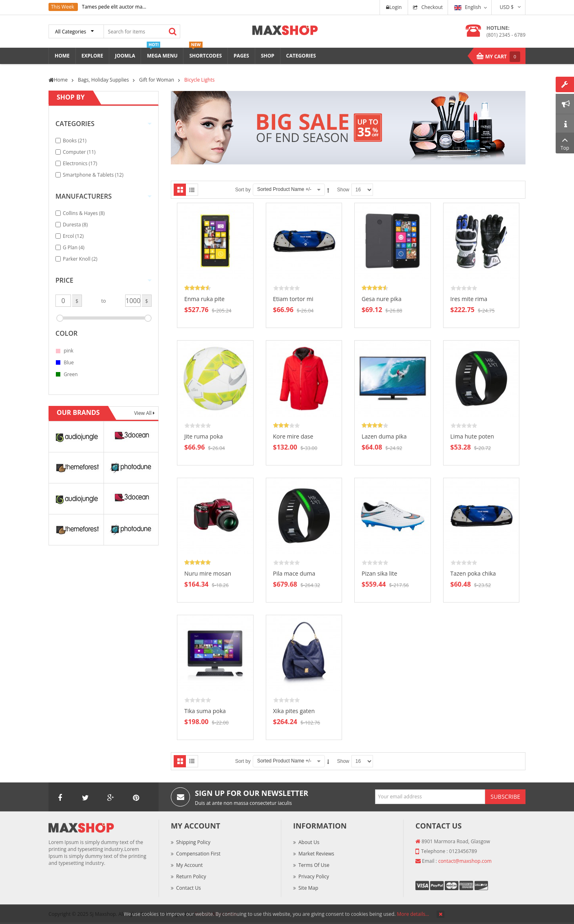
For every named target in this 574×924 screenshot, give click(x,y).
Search (172, 31)
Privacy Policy (314, 876)
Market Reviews (316, 854)
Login (394, 7)
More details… (413, 914)
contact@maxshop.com (465, 861)
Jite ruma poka (204, 436)
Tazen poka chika (473, 573)
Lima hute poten (472, 436)
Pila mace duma (294, 573)
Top (565, 143)
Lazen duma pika (384, 436)
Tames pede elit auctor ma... (114, 7)
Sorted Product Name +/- (284, 189)
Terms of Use (314, 865)
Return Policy (191, 876)
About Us (309, 842)
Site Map (308, 888)
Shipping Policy (193, 842)
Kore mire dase (293, 436)
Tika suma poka (205, 711)
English (468, 7)
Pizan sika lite (379, 573)
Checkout (432, 7)
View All (143, 413)
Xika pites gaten (294, 711)
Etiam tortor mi (293, 299)
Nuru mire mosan (208, 573)
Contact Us (189, 888)
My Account (189, 865)
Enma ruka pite (204, 299)
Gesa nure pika (382, 299)
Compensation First (198, 854)
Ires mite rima (469, 299)
